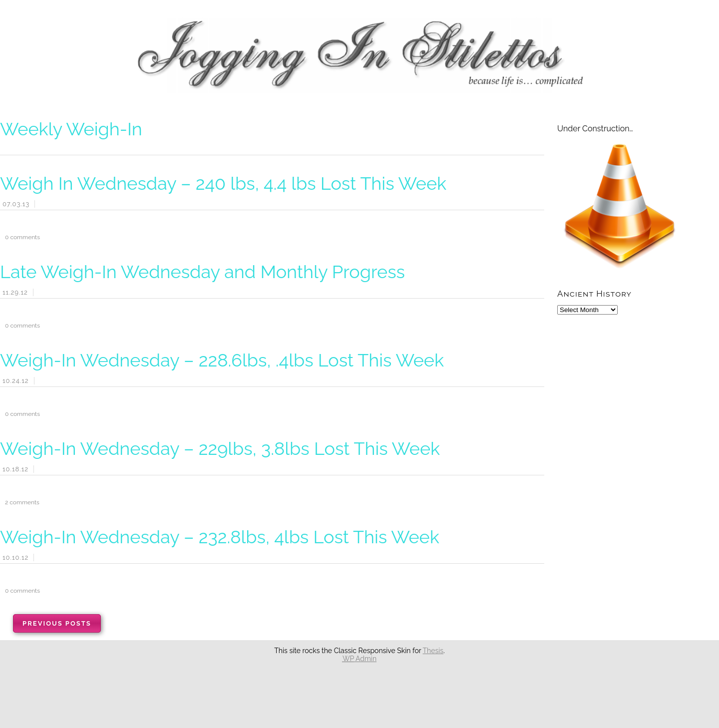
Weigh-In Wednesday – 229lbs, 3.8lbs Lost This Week (220, 448)
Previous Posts (57, 623)
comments (20, 237)
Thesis (433, 651)
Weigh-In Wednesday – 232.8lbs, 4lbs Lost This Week (220, 537)
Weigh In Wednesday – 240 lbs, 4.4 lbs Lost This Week (223, 183)
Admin (359, 659)
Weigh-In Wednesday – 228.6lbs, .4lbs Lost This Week (222, 360)
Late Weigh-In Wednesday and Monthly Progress (202, 272)
